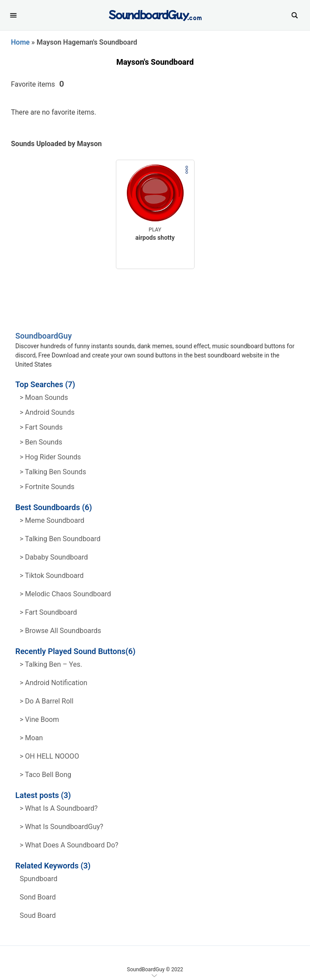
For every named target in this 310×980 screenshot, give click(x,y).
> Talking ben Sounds (53, 472)
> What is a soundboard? (59, 808)
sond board (38, 897)
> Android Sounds (47, 412)
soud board (38, 915)
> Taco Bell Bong (45, 775)
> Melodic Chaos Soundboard (65, 594)
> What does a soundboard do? (69, 845)
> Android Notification (54, 683)
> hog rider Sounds (50, 457)
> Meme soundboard (52, 520)
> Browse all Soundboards (60, 631)
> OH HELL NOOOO (49, 756)
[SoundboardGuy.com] (155, 14)
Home (20, 42)
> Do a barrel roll (47, 701)
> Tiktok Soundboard (52, 576)
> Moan (31, 738)
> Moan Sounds (44, 397)
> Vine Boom (39, 719)
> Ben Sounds (41, 442)
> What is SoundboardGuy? (61, 827)
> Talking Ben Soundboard (60, 539)
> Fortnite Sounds (47, 487)
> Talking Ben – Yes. (51, 664)
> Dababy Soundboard (54, 557)
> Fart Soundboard (48, 612)
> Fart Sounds (41, 427)
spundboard (38, 879)
